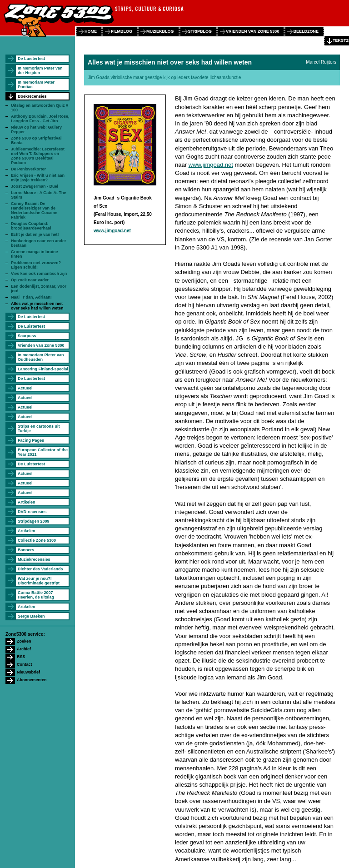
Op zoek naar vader (30, 280)
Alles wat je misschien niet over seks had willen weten (37, 306)
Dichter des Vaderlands (40, 569)
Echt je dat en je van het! (35, 234)
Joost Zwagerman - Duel (35, 186)
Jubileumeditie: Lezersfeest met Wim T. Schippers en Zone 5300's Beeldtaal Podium (38, 156)
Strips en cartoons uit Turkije (39, 429)
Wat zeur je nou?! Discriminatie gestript (39, 581)
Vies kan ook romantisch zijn (39, 274)
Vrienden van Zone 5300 (41, 345)
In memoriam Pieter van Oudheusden (41, 357)
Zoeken (24, 641)
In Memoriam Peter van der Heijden (40, 70)
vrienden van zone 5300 (252, 31)
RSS (21, 657)
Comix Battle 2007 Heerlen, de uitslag (36, 595)
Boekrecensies (32, 96)
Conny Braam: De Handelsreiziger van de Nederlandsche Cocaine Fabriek (34, 210)
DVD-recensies (32, 512)
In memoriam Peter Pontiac (36, 85)
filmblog (122, 31)
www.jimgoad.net (112, 231)
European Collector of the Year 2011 (43, 452)
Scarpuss (27, 336)
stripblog (200, 31)
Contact (25, 664)
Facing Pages (31, 440)
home (91, 31)
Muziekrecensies (34, 559)
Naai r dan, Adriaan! (31, 297)
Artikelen (27, 502)
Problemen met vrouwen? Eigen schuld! (36, 265)
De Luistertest (31, 59)
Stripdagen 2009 (34, 521)
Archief (24, 649)
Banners (26, 550)
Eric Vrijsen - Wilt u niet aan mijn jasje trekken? (38, 178)
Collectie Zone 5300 (37, 540)
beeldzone (306, 31)
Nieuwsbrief (28, 672)
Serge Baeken (31, 616)
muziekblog (160, 31)
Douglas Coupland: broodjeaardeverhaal (31, 226)
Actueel (25, 388)
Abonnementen (32, 680)
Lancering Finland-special (43, 369)
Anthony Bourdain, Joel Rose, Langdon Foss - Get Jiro (40, 119)
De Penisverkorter (28, 169)
